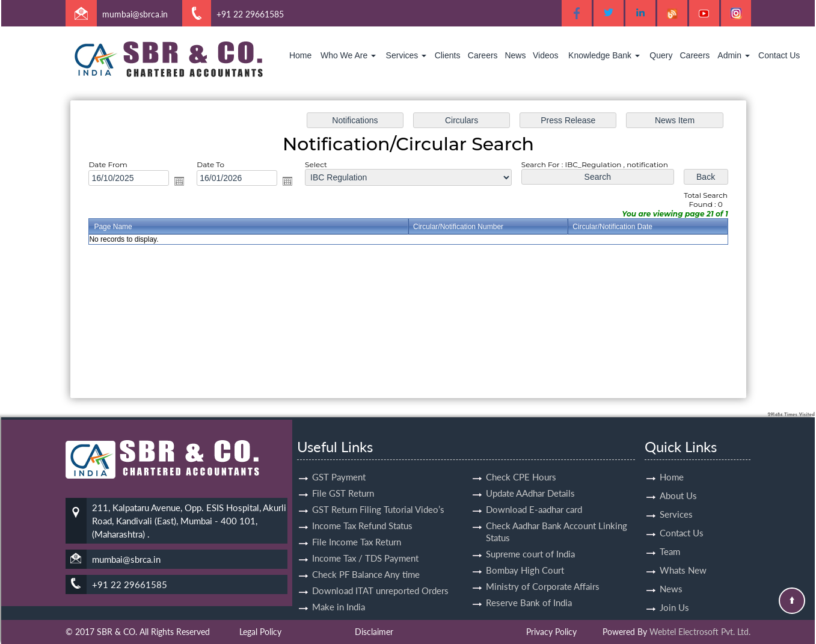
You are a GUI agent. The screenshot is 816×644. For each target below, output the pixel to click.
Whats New (683, 556)
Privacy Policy (551, 632)
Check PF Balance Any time (366, 560)
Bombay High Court (525, 556)
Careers (483, 55)
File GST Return (343, 479)
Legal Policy (260, 632)
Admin (734, 55)
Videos (546, 55)
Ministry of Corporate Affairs (543, 572)
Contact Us (779, 55)
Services (406, 55)
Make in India (339, 593)
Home (300, 55)
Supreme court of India (530, 540)
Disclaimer (374, 632)
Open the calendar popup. (184, 182)
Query (661, 55)
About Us (678, 482)
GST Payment (339, 463)
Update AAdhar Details (530, 479)
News (515, 55)
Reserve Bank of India (529, 589)
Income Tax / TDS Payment (365, 544)
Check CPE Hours (521, 463)
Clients (448, 55)
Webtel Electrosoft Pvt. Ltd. (700, 632)
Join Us (674, 593)
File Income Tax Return (357, 528)
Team (670, 538)
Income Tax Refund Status (362, 512)
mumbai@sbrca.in (135, 14)
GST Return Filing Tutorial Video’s (378, 495)
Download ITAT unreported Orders (380, 577)
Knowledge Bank (604, 55)
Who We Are (348, 55)
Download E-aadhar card (534, 495)
